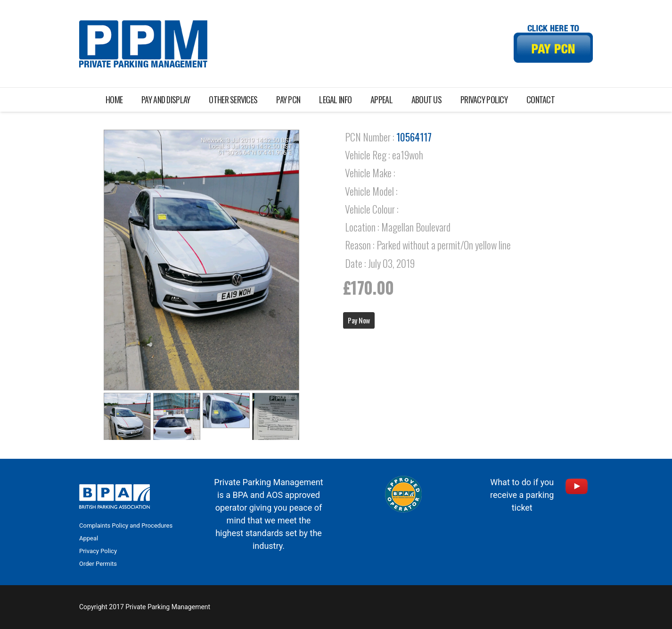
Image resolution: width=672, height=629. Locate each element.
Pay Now (359, 320)
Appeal (89, 538)
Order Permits (98, 564)
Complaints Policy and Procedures (126, 526)
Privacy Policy (98, 551)
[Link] (143, 44)
